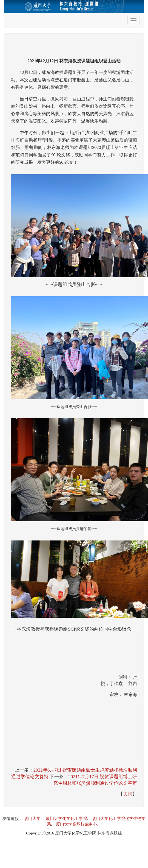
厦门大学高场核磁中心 (76, 824)
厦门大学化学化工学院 (66, 819)
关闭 (128, 794)
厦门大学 (32, 819)
